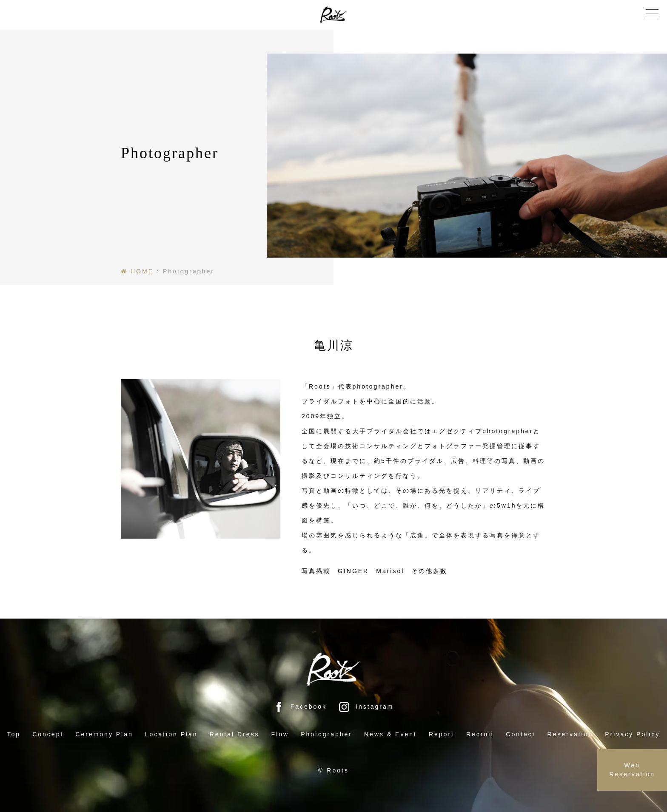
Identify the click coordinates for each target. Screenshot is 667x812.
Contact (520, 734)
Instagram (366, 707)
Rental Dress (235, 734)
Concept (48, 734)
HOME (142, 271)
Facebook (300, 707)
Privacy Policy (632, 734)
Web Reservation (632, 770)
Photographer (326, 734)
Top (14, 734)
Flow (280, 734)
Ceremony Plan (104, 734)
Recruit (480, 734)
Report (442, 734)
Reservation (570, 734)
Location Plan (171, 734)
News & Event (391, 734)
